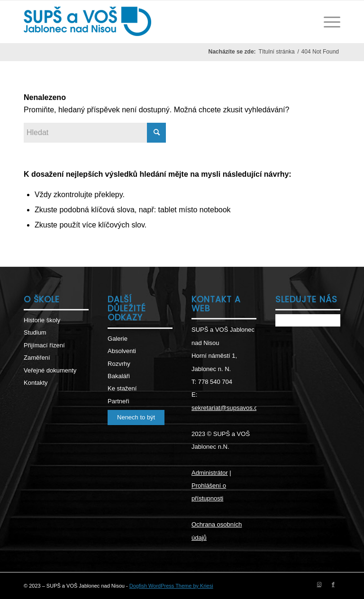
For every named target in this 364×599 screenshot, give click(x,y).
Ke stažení (122, 388)
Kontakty (36, 383)
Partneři (118, 401)
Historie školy (42, 320)
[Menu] (327, 22)
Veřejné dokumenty (50, 370)
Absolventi (122, 351)
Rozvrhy (119, 364)
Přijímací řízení (44, 345)
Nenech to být (136, 417)
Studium (35, 332)
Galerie (118, 339)
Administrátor (210, 473)
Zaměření (37, 358)
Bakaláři (119, 376)
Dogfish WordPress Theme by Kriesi (171, 586)
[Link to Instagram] (319, 584)
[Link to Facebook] (333, 584)
